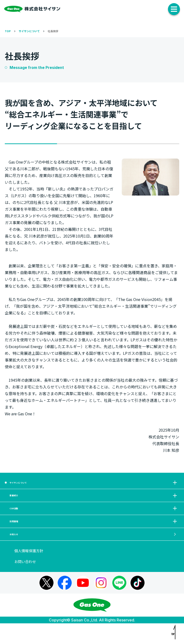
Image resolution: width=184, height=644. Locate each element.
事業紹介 (94, 502)
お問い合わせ (25, 582)
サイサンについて (29, 31)
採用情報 (94, 536)
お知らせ (94, 553)
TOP (8, 31)
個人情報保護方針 (29, 572)
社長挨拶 (53, 31)
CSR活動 (94, 519)
